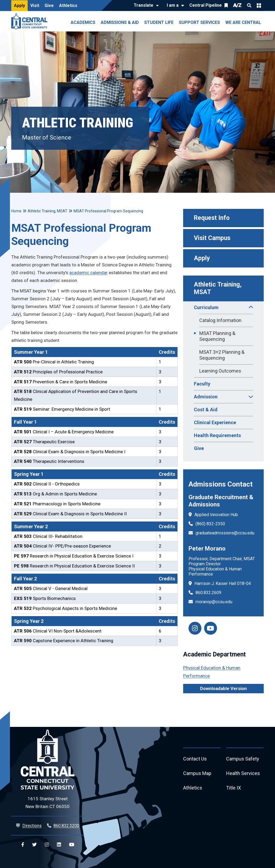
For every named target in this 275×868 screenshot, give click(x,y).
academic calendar (88, 273)
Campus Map (197, 773)
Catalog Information (220, 320)
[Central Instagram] (47, 845)
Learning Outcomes (220, 371)
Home (16, 211)
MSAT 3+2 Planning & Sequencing (222, 355)
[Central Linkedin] (59, 845)
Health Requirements (217, 435)
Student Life (159, 22)
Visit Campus (212, 238)
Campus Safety (243, 759)
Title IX (234, 788)
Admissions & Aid (120, 22)
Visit (35, 6)
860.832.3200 (66, 826)
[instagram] (195, 628)
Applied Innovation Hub (216, 515)
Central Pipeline (206, 5)
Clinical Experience (215, 422)
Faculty (202, 384)
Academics (83, 22)
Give (49, 6)
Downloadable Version (223, 688)
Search (249, 5)
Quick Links (259, 5)
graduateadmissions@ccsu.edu (225, 533)
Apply (19, 6)
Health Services (243, 773)
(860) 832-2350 (210, 524)
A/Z (237, 5)
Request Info (212, 218)
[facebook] (211, 628)
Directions (32, 826)
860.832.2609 (208, 593)
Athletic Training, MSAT (219, 288)
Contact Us (195, 759)
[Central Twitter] (35, 845)
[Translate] (145, 6)
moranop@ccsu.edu (214, 602)
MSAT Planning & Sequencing (217, 336)
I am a (173, 5)
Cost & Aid (206, 410)
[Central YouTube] (72, 845)
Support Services (199, 22)
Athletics (68, 6)
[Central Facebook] (23, 845)
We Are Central (243, 22)
